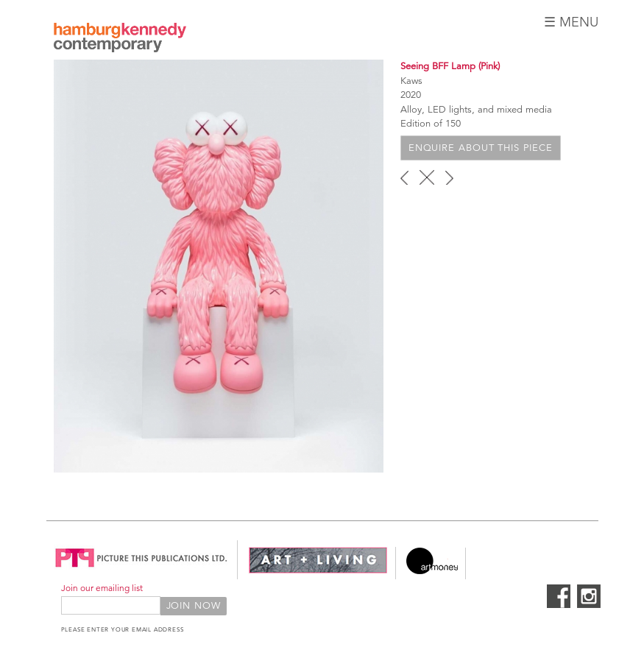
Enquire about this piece (481, 148)
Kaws (411, 81)
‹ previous (404, 177)
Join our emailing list (102, 588)
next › (449, 177)
